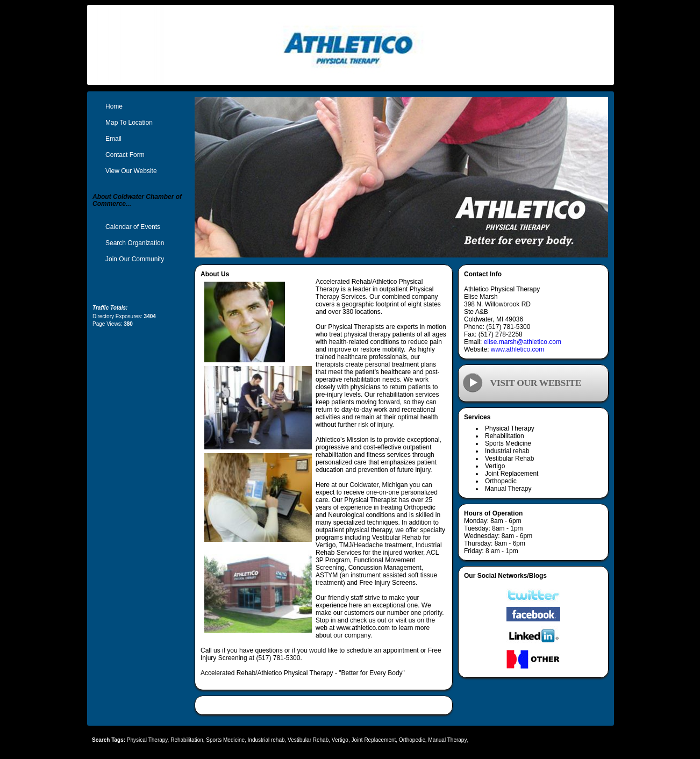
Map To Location (129, 123)
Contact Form (125, 155)
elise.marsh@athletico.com (523, 342)
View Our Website (131, 171)
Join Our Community (135, 259)
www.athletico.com (517, 349)
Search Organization (135, 243)
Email (113, 139)
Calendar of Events (133, 227)
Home (114, 106)
